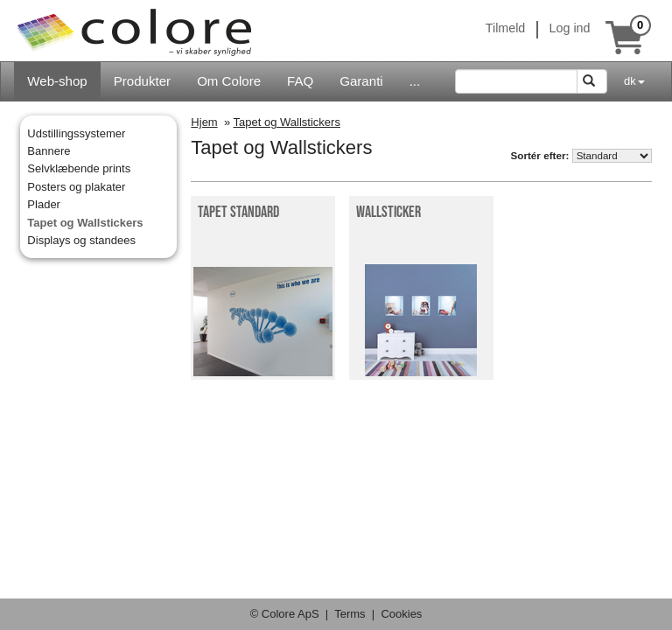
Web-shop (57, 81)
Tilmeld (506, 28)
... (415, 81)
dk (634, 81)
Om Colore (229, 81)
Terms (350, 614)
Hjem (204, 122)
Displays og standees (81, 240)
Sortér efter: (539, 155)
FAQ (300, 81)
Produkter (142, 81)
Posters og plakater (76, 187)
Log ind (570, 28)
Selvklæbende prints (79, 168)
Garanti (361, 81)
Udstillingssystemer (76, 133)
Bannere (49, 151)
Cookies (401, 614)
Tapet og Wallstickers (85, 223)
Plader (44, 204)
